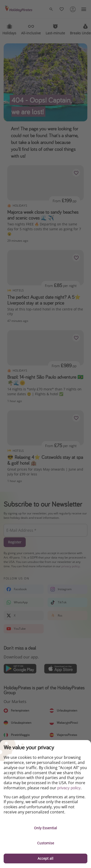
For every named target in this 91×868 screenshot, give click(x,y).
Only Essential (45, 828)
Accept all (45, 858)
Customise (46, 843)
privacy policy (69, 788)
